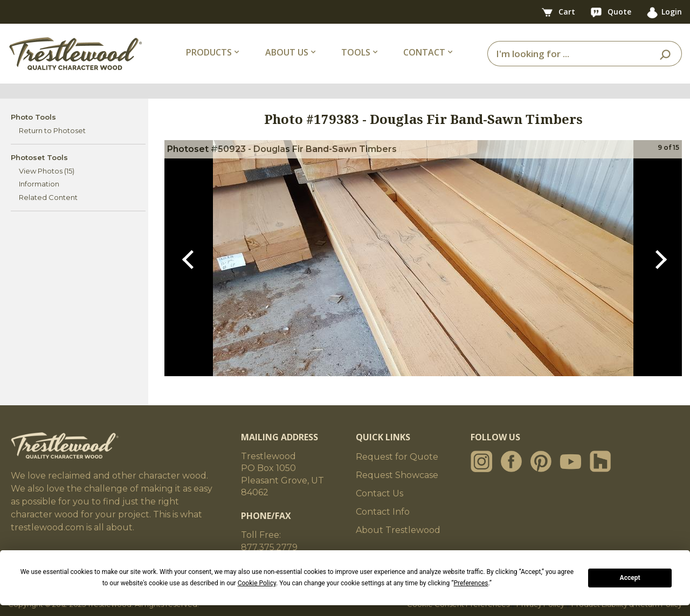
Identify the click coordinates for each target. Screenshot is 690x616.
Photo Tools (33, 117)
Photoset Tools (39, 157)
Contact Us (379, 493)
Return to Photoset (52, 130)
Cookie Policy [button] (257, 583)
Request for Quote (397, 457)
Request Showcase (397, 475)
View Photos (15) (47, 171)
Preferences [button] (471, 583)
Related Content (48, 197)
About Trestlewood (398, 530)
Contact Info (383, 512)
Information (39, 184)
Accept (630, 578)
